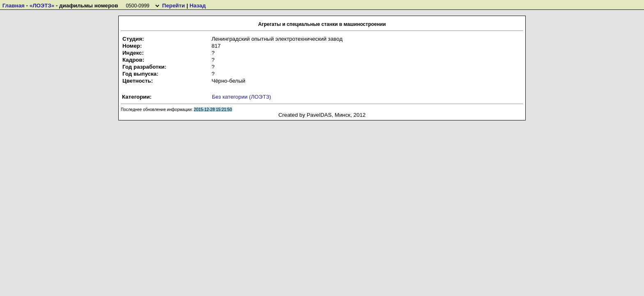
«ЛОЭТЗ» (42, 6)
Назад (198, 6)
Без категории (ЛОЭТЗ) (241, 97)
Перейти (174, 6)
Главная (14, 6)
